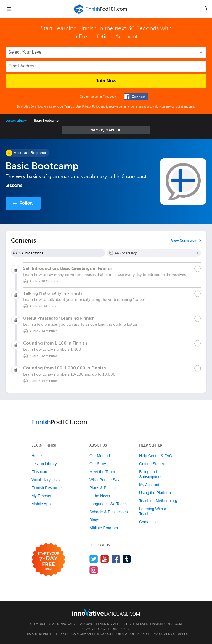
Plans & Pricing (103, 488)
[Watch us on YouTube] (105, 559)
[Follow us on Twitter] (94, 559)
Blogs (94, 520)
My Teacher (41, 496)
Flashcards (41, 472)
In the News (100, 496)
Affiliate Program (104, 528)
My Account (149, 485)
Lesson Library (16, 121)
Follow (26, 203)
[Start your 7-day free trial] (48, 560)
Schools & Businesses (109, 512)
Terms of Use (72, 107)
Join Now (106, 81)
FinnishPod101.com (166, 624)
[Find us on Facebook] (116, 559)
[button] (203, 9)
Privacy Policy (91, 107)
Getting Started (152, 464)
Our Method (100, 456)
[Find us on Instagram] (94, 570)
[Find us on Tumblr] (127, 559)
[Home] (101, 13)
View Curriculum (184, 241)
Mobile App (41, 504)
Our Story (98, 464)
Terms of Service (163, 634)
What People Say (104, 480)
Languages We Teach (108, 504)
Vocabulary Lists (46, 480)
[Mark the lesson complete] (198, 269)
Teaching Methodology (158, 501)
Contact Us (149, 522)
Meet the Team (102, 472)
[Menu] (9, 9)
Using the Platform (155, 493)
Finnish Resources (47, 488)
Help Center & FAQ (156, 456)
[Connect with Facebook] (136, 97)
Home (37, 456)
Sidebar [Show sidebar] (106, 130)
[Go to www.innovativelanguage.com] (106, 612)
